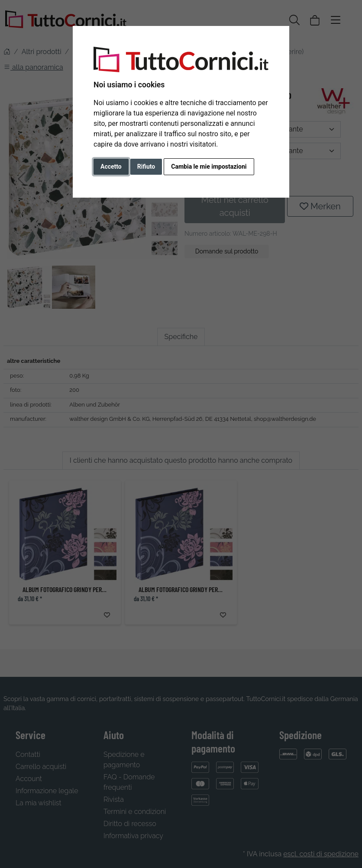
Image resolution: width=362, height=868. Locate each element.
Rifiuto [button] (146, 167)
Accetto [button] (111, 167)
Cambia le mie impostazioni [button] (209, 167)
